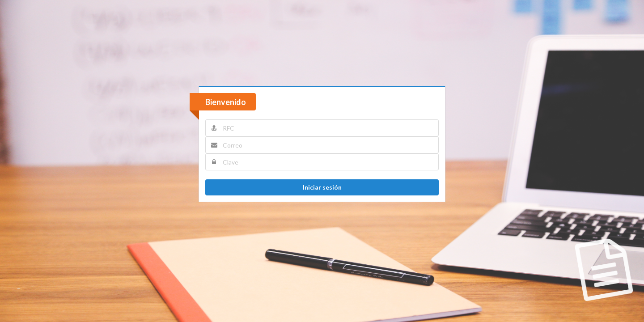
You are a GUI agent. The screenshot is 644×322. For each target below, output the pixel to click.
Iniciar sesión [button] (322, 187)
